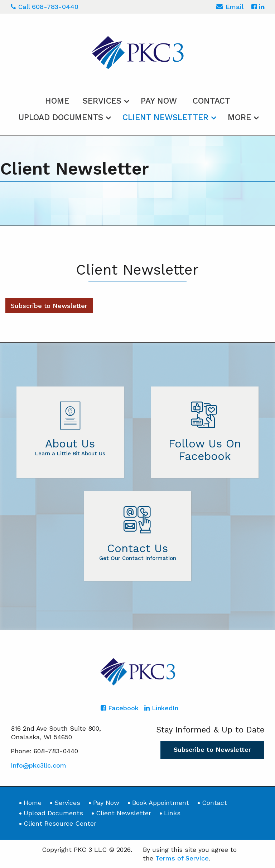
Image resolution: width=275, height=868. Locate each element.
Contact (211, 101)
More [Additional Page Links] (239, 117)
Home (57, 101)
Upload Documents (61, 117)
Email (230, 8)
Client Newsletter (165, 117)
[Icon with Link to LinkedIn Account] (262, 7)
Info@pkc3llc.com (38, 765)
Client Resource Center (60, 823)
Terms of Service (182, 858)
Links (172, 813)
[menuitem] (57, 100)
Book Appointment (161, 803)
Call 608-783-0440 (45, 7)
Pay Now (159, 101)
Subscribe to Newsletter (49, 306)
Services (102, 101)
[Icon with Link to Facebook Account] (254, 7)
